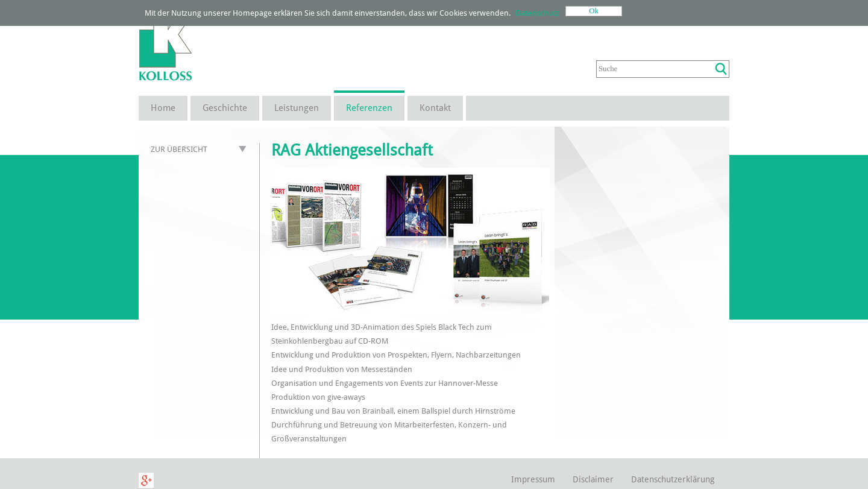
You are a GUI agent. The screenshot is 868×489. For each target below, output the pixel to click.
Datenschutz (537, 13)
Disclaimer (593, 479)
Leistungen (297, 108)
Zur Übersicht (179, 149)
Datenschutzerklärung (673, 479)
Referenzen (369, 108)
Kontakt (435, 108)
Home (163, 108)
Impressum (533, 479)
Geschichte (225, 108)
